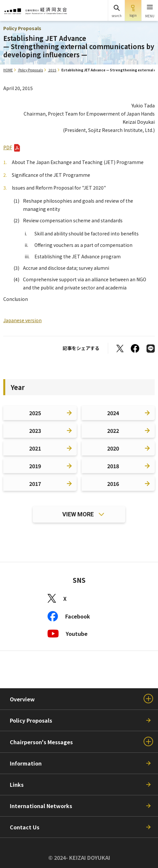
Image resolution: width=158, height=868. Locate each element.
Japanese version (22, 320)
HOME (8, 70)
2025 (35, 413)
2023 (35, 431)
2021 (35, 448)
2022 (113, 431)
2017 (35, 484)
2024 (113, 413)
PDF (8, 147)
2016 (113, 484)
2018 (113, 466)
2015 (52, 70)
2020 (113, 448)
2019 (35, 466)
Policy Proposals (31, 70)
